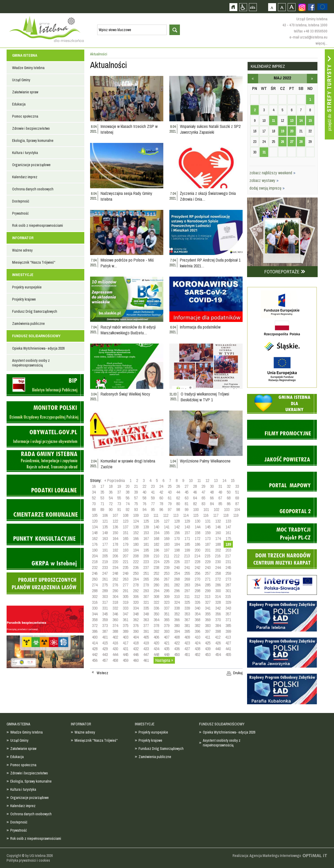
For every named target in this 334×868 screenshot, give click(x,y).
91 (119, 509)
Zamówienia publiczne (28, 324)
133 (228, 521)
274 (95, 585)
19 (119, 486)
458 (115, 660)
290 (115, 591)
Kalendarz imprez (25, 177)
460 (136, 660)
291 (126, 591)
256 (197, 573)
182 (156, 544)
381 (187, 625)
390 (136, 631)
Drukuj (238, 673)
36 (111, 492)
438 (197, 649)
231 (228, 562)
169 (167, 538)
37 (119, 492)
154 (156, 533)
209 (146, 556)
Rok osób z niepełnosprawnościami (38, 225)
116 (206, 515)
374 (115, 625)
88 (94, 509)
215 (207, 556)
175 (228, 538)
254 (177, 573)
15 (233, 480)
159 (208, 533)
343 (228, 608)
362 (136, 620)
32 (229, 486)
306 (136, 596)
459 (126, 660)
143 (187, 527)
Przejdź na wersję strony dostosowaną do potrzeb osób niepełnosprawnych (243, 7)
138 (136, 527)
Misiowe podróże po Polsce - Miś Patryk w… (127, 263)
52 (94, 498)
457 (105, 660)
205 (105, 556)
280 (156, 585)
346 (115, 614)
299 (208, 591)
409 (187, 637)
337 (167, 608)
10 (191, 480)
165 (126, 538)
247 (105, 573)
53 (102, 498)
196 (156, 550)
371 (228, 620)
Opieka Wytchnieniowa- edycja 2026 (38, 348)
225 (167, 562)
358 (95, 620)
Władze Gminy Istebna (28, 68)
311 (187, 596)
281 (167, 585)
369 (208, 620)
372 (95, 625)
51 (237, 492)
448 (156, 654)
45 (186, 492)
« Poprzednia (115, 480)
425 (208, 643)
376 (136, 625)
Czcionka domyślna (272, 7)
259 (228, 573)
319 (126, 602)
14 (224, 480)
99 (186, 509)
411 (208, 637)
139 (146, 527)
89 (102, 509)
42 (161, 492)
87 (237, 504)
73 (119, 504)
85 (220, 504)
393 (167, 631)
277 (126, 585)
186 (197, 544)
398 (218, 631)
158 (197, 533)
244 (218, 567)
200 (197, 550)
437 (187, 649)
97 (170, 509)
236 (136, 567)
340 (197, 608)
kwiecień (253, 79)
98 (178, 509)
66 (212, 498)
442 (95, 654)
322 (156, 602)
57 (136, 498)
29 (203, 486)
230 (218, 562)
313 (207, 596)
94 (144, 509)
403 (126, 637)
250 (136, 573)
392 (156, 631)
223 (146, 562)
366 (177, 620)
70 (94, 504)
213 (187, 556)
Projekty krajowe (24, 299)
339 (187, 608)
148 (95, 533)
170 (177, 538)
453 (208, 654)
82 (195, 504)
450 (177, 654)
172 (197, 538)
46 (195, 492)
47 (203, 492)
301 (228, 591)
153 (146, 533)
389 (126, 631)
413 (228, 637)
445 (126, 654)
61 (170, 498)
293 (146, 591)
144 (197, 527)
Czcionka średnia (282, 7)
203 (228, 550)
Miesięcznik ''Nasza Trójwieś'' (34, 262)
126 (156, 521)
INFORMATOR (23, 238)
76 (144, 504)
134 (95, 527)
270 (197, 579)
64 (195, 498)
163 (105, 538)
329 (228, 602)
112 (166, 515)
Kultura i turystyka (25, 153)
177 (105, 544)
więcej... (321, 43)
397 (208, 631)
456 (95, 660)
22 (144, 486)
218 (95, 562)
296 (177, 591)
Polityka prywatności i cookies (28, 860)
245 (228, 567)
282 (177, 585)
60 (161, 498)
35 (102, 492)
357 (228, 614)
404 (136, 637)
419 (146, 643)
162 (95, 538)
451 (187, 654)
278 (136, 585)
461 (146, 660)
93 (136, 509)
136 (115, 527)
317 (105, 602)
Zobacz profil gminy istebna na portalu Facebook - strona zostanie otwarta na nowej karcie (311, 7)
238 (156, 567)
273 (228, 579)
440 (218, 649)
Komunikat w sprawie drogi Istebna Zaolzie (128, 464)
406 (156, 637)
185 (187, 544)
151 (126, 533)
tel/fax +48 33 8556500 (311, 31)
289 (105, 591)
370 (218, 620)
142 (177, 527)
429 (105, 649)
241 (187, 567)
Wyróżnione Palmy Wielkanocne (205, 461)
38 (127, 492)
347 (126, 614)
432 (136, 649)
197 (167, 550)
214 (197, 556)
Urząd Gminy (21, 80)
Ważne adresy (22, 250)
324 (177, 602)
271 (208, 579)
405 (146, 637)
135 (105, 527)
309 (167, 596)
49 (220, 492)
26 (178, 486)
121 (105, 521)
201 (208, 550)
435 (167, 649)
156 (177, 533)
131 (208, 521)
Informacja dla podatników (200, 327)
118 (226, 515)
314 (218, 596)
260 (95, 579)
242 (197, 567)
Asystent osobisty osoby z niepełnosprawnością (31, 363)
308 (156, 596)
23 (153, 486)
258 (218, 573)
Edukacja (19, 104)
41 (153, 492)
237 (146, 567)
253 (167, 573)
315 (228, 596)
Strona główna (233, 7)
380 (177, 625)
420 (156, 643)
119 (236, 515)
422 (177, 643)
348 (136, 614)
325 (187, 602)
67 (220, 498)
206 (115, 556)
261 (105, 579)
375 (126, 625)
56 (127, 498)
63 (186, 498)
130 (197, 521)
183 (167, 544)
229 (208, 562)
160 (218, 533)
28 (195, 486)
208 (136, 556)
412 (218, 637)
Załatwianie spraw (25, 92)
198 (177, 550)
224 (156, 562)
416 (115, 643)
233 (105, 567)
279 (146, 585)
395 (187, 631)
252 (156, 573)
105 (95, 515)
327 (208, 602)
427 (228, 643)
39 (136, 492)
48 (212, 492)
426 (218, 643)
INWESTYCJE (23, 275)
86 (229, 504)
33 (237, 486)
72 (111, 504)
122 (115, 521)
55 (119, 498)
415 (105, 643)
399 (228, 631)
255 (187, 573)
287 (228, 585)
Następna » (164, 660)
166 (136, 538)
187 (208, 544)
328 (218, 602)
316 (95, 602)
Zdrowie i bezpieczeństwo (31, 128)
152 (136, 533)
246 (95, 573)
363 (146, 620)
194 (136, 550)
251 (146, 573)
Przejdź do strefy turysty (329, 94)
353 (187, 614)
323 (167, 602)
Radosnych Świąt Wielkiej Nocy (125, 394)
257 (208, 573)
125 (146, 521)
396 (197, 631)
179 (126, 544)
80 (178, 504)
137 (126, 527)
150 (115, 533)
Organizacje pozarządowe (31, 165)
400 (95, 637)
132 (218, 521)
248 (115, 573)
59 (153, 498)
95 (153, 509)
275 (105, 585)
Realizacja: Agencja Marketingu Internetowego (267, 856)
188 (218, 544)
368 (197, 620)
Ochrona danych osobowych (33, 189)
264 (136, 579)
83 (203, 504)
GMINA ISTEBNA (25, 55)
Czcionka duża (291, 7)
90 (111, 509)
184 (177, 544)
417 (126, 643)
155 (167, 533)
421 (167, 643)
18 (111, 486)
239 (167, 567)
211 (166, 556)
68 (229, 498)
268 (177, 579)
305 (126, 596)
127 (167, 521)
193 (126, 550)
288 (95, 591)
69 (237, 498)
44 (178, 492)
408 (177, 637)
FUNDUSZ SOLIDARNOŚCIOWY (36, 336)
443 (105, 654)
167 (146, 538)
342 (218, 608)
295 (167, 591)
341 (208, 608)
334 (136, 608)
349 (146, 614)
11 (199, 480)
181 (146, 544)
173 (208, 538)
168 (156, 538)
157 (187, 533)
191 (105, 550)
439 (208, 649)
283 (187, 585)
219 (105, 562)
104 (237, 509)
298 (197, 591)
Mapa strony (253, 7)
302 (95, 596)
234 (115, 567)
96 (161, 509)
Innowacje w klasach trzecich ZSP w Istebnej (129, 129)
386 (95, 631)
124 (136, 521)
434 (156, 649)
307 (146, 596)
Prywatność (20, 213)
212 (177, 556)
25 (170, 486)
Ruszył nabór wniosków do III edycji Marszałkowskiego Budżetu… (128, 330)
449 (167, 654)
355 (208, 614)
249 (126, 573)
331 (105, 608)
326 (197, 602)
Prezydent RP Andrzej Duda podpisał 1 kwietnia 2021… (210, 263)
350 (156, 614)
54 (111, 498)
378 (156, 625)
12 (207, 480)
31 (220, 486)
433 (146, 649)
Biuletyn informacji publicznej (45, 385)
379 (167, 625)
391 (146, 631)
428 (95, 649)
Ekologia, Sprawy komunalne (33, 141)
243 (208, 567)
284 (197, 585)
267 (167, 579)
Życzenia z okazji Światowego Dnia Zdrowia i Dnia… (208, 196)
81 (186, 504)
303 (105, 596)
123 (126, 521)
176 (95, 544)
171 (187, 538)
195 (146, 550)
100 (196, 509)
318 (115, 602)
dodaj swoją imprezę (267, 188)
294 (156, 591)
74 (127, 504)
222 (136, 562)
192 (115, 550)
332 (115, 608)
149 (105, 533)
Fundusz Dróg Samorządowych (35, 311)
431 (126, 649)
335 (146, 608)
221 (126, 562)
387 (105, 631)
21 (136, 486)
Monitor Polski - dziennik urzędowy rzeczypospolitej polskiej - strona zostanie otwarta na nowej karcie (45, 412)
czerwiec (312, 79)
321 (146, 602)
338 (177, 608)
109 (136, 515)
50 (229, 492)
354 (197, 614)
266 (156, 579)
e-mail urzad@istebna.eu (308, 37)
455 (228, 654)
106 (105, 515)
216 (218, 556)
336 (156, 608)
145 (208, 527)
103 (227, 509)
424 (197, 643)
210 (156, 556)
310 (177, 596)
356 (218, 614)
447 (146, 654)
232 (95, 567)
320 (136, 602)
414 (95, 643)
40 (144, 492)
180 (136, 544)
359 (105, 620)
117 (216, 515)
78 (161, 504)
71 (102, 504)
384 (218, 625)
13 (216, 480)
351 (167, 614)
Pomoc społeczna (25, 116)
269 (187, 579)
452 (197, 654)
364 (156, 620)
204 (95, 556)
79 (170, 504)
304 (115, 596)
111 (156, 515)
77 (153, 504)
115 (196, 515)
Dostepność (21, 201)
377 (146, 625)
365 (167, 620)
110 (146, 515)
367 (187, 620)
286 (218, 585)
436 (177, 649)
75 (136, 504)
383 (208, 625)
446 (136, 654)
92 (127, 509)
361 (126, 620)
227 (187, 562)
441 (228, 649)
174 (218, 538)
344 (95, 614)
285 (208, 585)
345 (105, 614)
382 (197, 625)
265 (146, 579)
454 (218, 654)
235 (126, 567)
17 (102, 486)
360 (115, 620)
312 (197, 596)
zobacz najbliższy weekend (272, 173)
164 (115, 538)
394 (177, 631)
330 (95, 608)
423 (187, 643)
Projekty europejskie (27, 287)
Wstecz (102, 673)
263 (126, 579)
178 (115, 544)
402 (115, 637)
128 (177, 521)
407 (167, 637)
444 (115, 654)
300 (218, 591)
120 (95, 521)
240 (177, 567)
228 (197, 562)
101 (206, 509)
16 (94, 486)
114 (186, 515)
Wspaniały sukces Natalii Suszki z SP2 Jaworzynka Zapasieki (210, 129)
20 (127, 486)
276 (115, 585)
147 (228, 527)
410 (197, 637)
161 (228, 533)
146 (218, 527)
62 (178, 498)
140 (156, 527)
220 (115, 562)
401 (105, 637)
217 (228, 556)
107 (115, 515)
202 (218, 550)
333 (126, 608)
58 (144, 498)
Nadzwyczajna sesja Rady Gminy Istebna (126, 196)
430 (115, 649)
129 (187, 521)
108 (126, 515)
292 (136, 591)
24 (161, 486)
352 (177, 614)
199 (187, 550)
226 (177, 562)
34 (94, 492)
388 (115, 631)
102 (216, 509)
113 (176, 515)
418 (136, 643)
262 (115, 579)
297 (187, 591)
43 (170, 492)
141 (167, 527)
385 (228, 625)
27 (186, 486)
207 (126, 556)
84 (212, 504)
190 (95, 550)
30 (212, 486)
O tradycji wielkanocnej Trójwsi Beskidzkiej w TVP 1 (205, 397)
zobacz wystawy (264, 180)
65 (203, 498)
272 (218, 579)
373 (105, 625)
